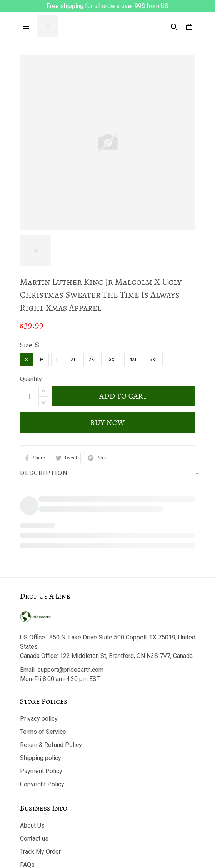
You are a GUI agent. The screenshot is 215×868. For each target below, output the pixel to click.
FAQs (27, 786)
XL (73, 360)
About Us (32, 746)
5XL (154, 360)
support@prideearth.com (70, 591)
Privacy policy (39, 640)
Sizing (28, 799)
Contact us (34, 759)
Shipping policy (41, 679)
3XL (113, 360)
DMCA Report (107, 833)
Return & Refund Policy (51, 666)
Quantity (31, 379)
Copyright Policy (42, 705)
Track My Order (40, 773)
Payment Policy (41, 692)
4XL (133, 360)
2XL (92, 360)
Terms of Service (43, 653)
